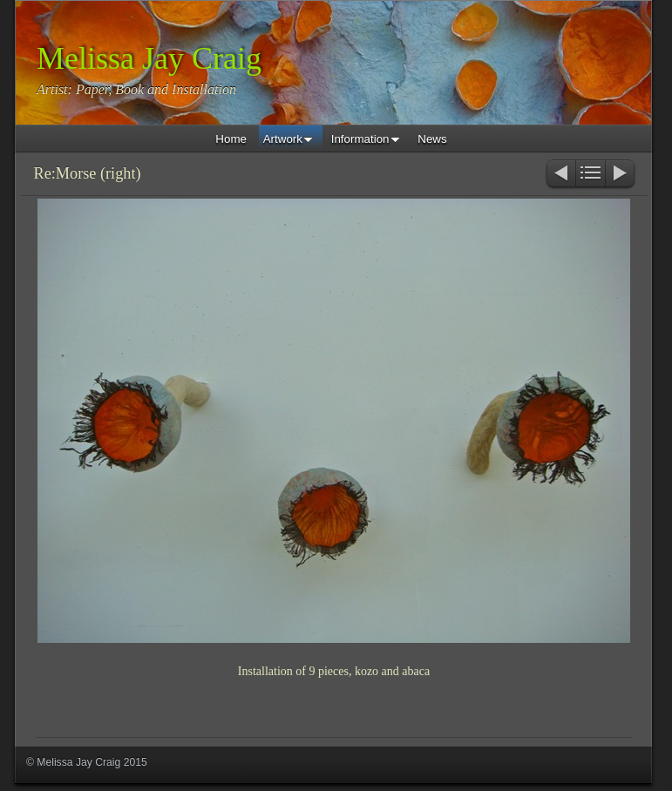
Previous (560, 175)
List (591, 175)
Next (621, 175)
